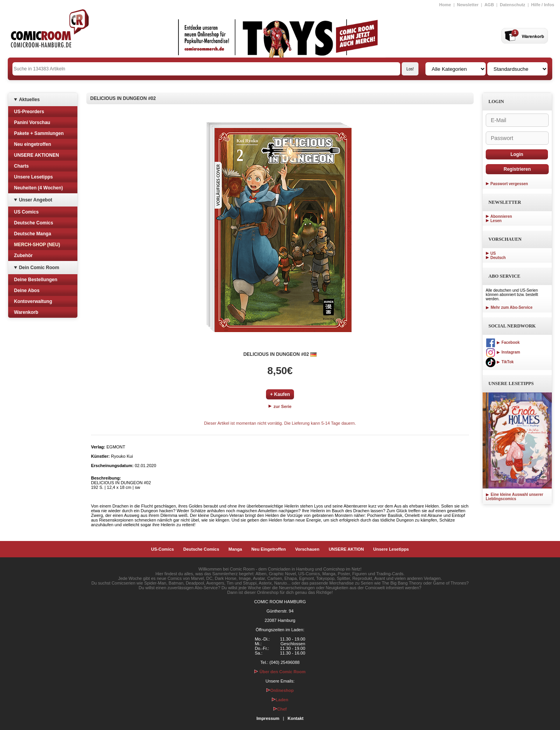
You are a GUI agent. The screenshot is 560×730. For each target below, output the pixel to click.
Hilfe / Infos (543, 5)
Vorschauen (307, 549)
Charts (21, 166)
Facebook (503, 342)
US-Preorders (29, 112)
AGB (489, 5)
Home (445, 5)
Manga (235, 549)
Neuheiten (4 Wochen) (38, 188)
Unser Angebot (36, 200)
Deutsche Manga (32, 234)
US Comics (26, 212)
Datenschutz (512, 5)
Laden (280, 700)
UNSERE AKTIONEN (37, 155)
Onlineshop (280, 690)
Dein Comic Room (39, 268)
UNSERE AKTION (346, 549)
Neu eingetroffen (32, 144)
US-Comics (163, 549)
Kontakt (295, 718)
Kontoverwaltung (33, 301)
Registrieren (517, 169)
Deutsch (498, 258)
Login (517, 154)
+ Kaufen (280, 394)
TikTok (500, 362)
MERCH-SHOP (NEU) (37, 245)
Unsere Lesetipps (33, 177)
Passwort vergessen (509, 184)
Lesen (496, 221)
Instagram (503, 352)
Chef (280, 709)
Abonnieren (501, 216)
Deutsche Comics (34, 223)
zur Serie (280, 406)
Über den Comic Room (280, 672)
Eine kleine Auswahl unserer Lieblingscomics (514, 497)
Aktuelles (29, 100)
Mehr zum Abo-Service (509, 307)
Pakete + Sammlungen (39, 133)
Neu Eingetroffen (269, 549)
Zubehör (23, 256)
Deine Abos (27, 291)
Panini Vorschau (32, 123)
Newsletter (468, 5)
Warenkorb (26, 312)
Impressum (268, 718)
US (493, 253)
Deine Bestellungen (36, 280)
